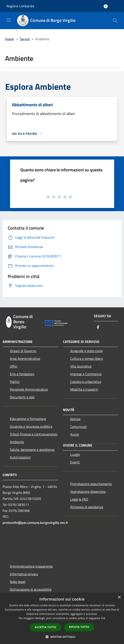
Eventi (75, 462)
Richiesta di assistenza (87, 507)
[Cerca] (115, 21)
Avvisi (75, 434)
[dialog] (62, 618)
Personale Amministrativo (29, 389)
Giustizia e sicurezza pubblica (31, 426)
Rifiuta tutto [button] (79, 627)
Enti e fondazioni (22, 374)
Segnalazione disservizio (88, 492)
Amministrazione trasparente (31, 566)
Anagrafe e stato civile (87, 351)
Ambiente (17, 442)
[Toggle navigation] (9, 20)
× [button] (119, 597)
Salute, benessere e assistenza (32, 450)
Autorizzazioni (20, 457)
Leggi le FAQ (79, 499)
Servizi (25, 39)
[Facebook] (98, 328)
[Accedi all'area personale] (106, 6)
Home (9, 39)
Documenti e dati (22, 397)
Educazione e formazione (28, 419)
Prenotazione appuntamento (91, 484)
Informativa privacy (24, 574)
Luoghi (75, 454)
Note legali (18, 582)
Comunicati (78, 427)
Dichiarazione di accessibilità (31, 589)
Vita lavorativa (81, 366)
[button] (62, 637)
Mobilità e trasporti (84, 389)
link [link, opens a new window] (103, 618)
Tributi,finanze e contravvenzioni (34, 434)
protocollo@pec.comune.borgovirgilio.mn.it (35, 523)
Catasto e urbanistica (86, 382)
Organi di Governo (23, 351)
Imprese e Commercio (86, 374)
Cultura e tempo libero (87, 359)
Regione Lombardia (20, 6)
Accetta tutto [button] (45, 627)
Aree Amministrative (25, 359)
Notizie (75, 419)
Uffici (14, 366)
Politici (15, 382)
